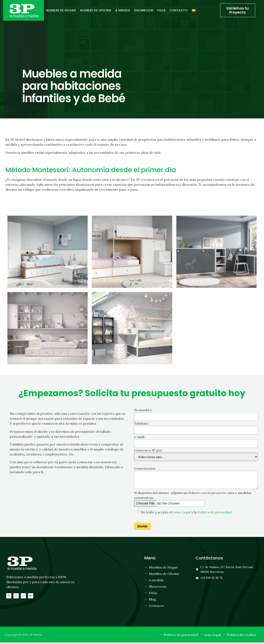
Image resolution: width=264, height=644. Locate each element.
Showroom (144, 10)
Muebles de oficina (96, 10)
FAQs (161, 10)
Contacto (179, 10)
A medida (123, 10)
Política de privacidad (214, 513)
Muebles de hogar (61, 10)
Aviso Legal (182, 513)
